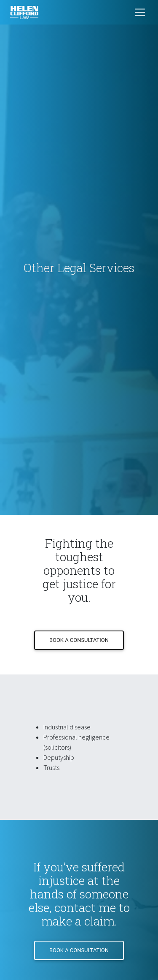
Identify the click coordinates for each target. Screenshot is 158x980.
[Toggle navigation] (140, 12)
